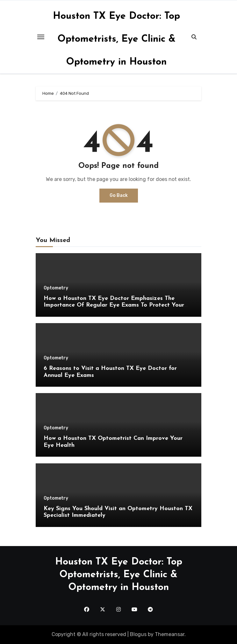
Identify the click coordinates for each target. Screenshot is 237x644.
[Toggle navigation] (41, 37)
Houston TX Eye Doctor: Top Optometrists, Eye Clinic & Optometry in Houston (116, 39)
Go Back (119, 195)
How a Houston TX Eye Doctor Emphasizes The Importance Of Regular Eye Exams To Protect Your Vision (114, 305)
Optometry (56, 288)
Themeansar (170, 634)
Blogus (138, 634)
